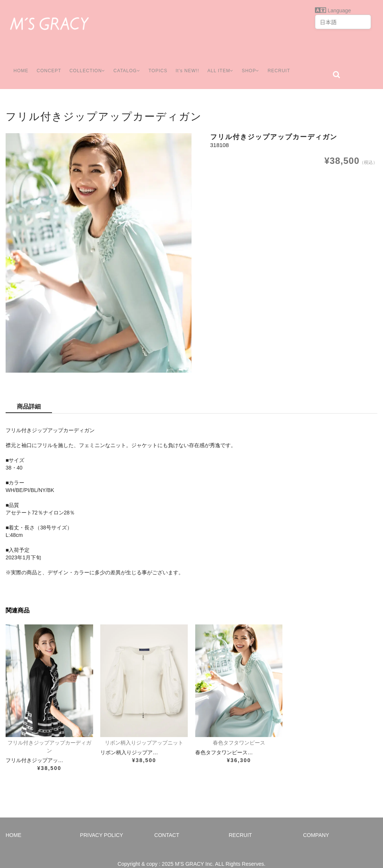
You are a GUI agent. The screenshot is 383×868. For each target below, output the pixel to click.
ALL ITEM (225, 63)
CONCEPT (46, 63)
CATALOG (128, 63)
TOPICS (160, 63)
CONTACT (167, 824)
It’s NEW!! (190, 63)
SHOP (258, 63)
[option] (99, 242)
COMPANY (316, 824)
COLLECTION (86, 63)
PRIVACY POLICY (102, 824)
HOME (18, 63)
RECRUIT (287, 63)
